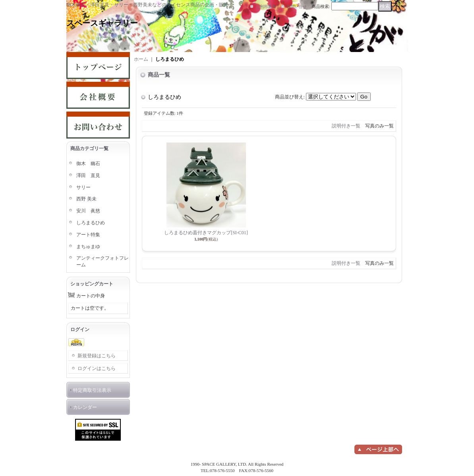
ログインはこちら (97, 368)
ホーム (141, 59)
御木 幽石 (88, 164)
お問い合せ (297, 7)
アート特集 (88, 235)
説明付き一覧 (346, 126)
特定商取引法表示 (92, 390)
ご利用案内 (266, 7)
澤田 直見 (88, 175)
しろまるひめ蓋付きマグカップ (206, 233)
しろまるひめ (91, 223)
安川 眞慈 (88, 211)
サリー (83, 187)
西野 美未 (86, 199)
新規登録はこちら (97, 356)
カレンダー (85, 407)
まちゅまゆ (88, 247)
